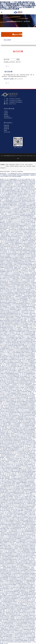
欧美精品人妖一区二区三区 (25, 636)
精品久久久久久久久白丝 (20, 218)
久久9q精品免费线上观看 (9, 526)
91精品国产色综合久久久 (20, 459)
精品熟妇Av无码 (7, 417)
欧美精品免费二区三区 (12, 622)
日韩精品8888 (24, 392)
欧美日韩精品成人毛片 (28, 304)
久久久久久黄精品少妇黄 (27, 266)
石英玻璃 (12, 166)
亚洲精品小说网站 (25, 442)
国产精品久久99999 (19, 381)
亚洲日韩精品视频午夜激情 (14, 413)
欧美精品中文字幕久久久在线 (19, 559)
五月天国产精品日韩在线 (30, 414)
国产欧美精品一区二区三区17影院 (13, 305)
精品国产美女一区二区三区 (12, 272)
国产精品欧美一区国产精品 (23, 234)
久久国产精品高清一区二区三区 (23, 256)
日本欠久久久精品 (6, 353)
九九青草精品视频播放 (28, 607)
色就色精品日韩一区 (17, 415)
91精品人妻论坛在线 (11, 290)
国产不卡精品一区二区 (13, 228)
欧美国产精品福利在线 (6, 572)
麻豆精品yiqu (10, 292)
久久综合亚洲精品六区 (15, 280)
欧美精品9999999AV (9, 323)
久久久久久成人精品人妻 (19, 221)
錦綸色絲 (17, 166)
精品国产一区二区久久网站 (17, 618)
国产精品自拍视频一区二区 (22, 344)
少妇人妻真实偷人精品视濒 (13, 523)
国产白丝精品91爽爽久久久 (29, 217)
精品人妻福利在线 (10, 420)
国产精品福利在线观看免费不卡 (17, 192)
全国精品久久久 (22, 339)
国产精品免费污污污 (10, 554)
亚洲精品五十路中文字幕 (11, 435)
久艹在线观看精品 (30, 410)
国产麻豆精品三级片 (4, 249)
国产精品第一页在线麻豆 (14, 641)
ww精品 (25, 365)
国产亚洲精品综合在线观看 (8, 557)
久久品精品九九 (8, 395)
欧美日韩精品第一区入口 (14, 404)
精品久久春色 (23, 460)
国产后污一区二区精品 (26, 196)
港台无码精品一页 (12, 329)
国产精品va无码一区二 (11, 327)
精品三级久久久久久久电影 (16, 505)
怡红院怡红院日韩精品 (27, 278)
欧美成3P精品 (31, 396)
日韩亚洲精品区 (12, 360)
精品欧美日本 (12, 495)
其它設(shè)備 (7, 132)
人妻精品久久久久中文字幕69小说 (24, 371)
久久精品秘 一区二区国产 (17, 252)
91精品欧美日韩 (9, 456)
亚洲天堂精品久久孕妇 (8, 597)
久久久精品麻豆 (25, 497)
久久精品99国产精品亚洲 (29, 597)
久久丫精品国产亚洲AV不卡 (16, 278)
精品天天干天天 (9, 587)
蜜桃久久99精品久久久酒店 (6, 543)
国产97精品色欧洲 (28, 502)
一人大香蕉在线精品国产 (8, 200)
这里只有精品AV (13, 541)
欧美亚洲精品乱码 (23, 259)
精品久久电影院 (11, 436)
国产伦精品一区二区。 (25, 273)
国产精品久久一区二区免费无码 (27, 288)
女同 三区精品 (16, 543)
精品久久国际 (26, 544)
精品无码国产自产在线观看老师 (18, 230)
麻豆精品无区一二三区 (15, 455)
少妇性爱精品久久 (10, 263)
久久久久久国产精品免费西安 (28, 386)
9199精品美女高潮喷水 (15, 320)
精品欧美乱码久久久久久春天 (19, 237)
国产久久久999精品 (18, 586)
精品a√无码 (5, 400)
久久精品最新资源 (16, 448)
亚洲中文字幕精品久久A (14, 301)
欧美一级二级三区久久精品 (22, 462)
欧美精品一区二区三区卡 (17, 550)
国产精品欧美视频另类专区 (12, 203)
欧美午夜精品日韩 (29, 401)
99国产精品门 (27, 524)
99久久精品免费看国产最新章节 (25, 622)
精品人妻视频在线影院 (17, 244)
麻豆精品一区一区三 (4, 179)
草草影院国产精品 (28, 620)
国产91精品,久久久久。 (21, 495)
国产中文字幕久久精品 (13, 351)
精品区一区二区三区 (26, 369)
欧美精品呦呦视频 (7, 568)
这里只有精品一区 (8, 325)
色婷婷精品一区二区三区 (28, 480)
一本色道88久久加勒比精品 (11, 364)
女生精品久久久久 (18, 281)
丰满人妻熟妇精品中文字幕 (9, 422)
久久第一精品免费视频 (29, 361)
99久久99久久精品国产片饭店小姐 (17, 408)
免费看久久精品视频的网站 (19, 255)
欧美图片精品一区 (9, 573)
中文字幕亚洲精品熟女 (10, 410)
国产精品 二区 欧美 (20, 239)
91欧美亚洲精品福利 (5, 534)
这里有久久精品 (8, 259)
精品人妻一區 (22, 580)
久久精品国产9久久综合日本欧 (22, 554)
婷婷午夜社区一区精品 (23, 400)
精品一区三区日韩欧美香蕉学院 (22, 182)
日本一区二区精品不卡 (24, 389)
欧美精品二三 (30, 260)
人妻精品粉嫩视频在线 (25, 593)
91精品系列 (21, 568)
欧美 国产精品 (10, 425)
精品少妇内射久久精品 (27, 547)
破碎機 (5, 130)
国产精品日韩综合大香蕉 (14, 186)
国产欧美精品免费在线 (29, 618)
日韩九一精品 (29, 312)
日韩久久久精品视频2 (21, 379)
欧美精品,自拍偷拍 (24, 520)
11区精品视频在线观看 (30, 638)
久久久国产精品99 (16, 634)
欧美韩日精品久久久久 (18, 325)
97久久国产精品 (7, 183)
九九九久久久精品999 (12, 355)
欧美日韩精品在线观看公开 (23, 624)
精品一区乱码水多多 (6, 442)
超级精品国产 (6, 579)
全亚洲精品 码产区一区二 (18, 512)
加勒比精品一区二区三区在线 (6, 610)
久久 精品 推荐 (23, 449)
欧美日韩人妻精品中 (23, 463)
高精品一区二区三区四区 (13, 545)
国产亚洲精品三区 (15, 193)
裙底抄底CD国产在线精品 (7, 357)
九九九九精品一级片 (29, 450)
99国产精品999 (22, 253)
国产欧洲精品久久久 (26, 283)
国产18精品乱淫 (9, 237)
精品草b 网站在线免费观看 (11, 585)
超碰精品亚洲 (19, 431)
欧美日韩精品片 (5, 561)
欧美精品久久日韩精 (15, 276)
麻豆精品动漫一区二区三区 (30, 576)
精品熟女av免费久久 (10, 418)
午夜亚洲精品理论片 (16, 467)
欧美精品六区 (26, 225)
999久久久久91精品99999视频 (8, 375)
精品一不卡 (14, 183)
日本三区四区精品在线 (11, 582)
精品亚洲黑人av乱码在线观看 (16, 249)
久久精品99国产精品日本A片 (13, 460)
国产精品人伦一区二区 (20, 375)
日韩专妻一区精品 (24, 285)
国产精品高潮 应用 (4, 295)
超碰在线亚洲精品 (8, 548)
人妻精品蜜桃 (27, 385)
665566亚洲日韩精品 (11, 621)
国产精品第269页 (15, 383)
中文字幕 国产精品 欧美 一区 (18, 572)
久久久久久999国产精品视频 (10, 537)
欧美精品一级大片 (23, 228)
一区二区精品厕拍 (18, 452)
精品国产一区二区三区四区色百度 (28, 488)
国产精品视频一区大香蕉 (24, 294)
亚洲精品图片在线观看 (26, 471)
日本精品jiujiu (5, 485)
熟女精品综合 (20, 502)
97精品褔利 (21, 203)
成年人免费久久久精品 (11, 515)
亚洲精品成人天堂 (13, 561)
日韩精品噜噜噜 (29, 206)
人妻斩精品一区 (13, 617)
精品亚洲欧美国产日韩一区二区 (17, 534)
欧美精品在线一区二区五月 (26, 536)
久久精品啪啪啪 (16, 590)
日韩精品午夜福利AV (27, 244)
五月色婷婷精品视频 (20, 206)
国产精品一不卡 (13, 624)
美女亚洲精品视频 (12, 599)
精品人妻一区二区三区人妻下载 (23, 614)
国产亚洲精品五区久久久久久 (29, 246)
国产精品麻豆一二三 (9, 209)
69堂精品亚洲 (15, 568)
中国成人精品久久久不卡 (9, 334)
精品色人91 (14, 411)
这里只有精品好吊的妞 (18, 357)
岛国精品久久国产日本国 (28, 249)
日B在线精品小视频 (28, 340)
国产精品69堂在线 (25, 548)
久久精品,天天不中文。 (28, 309)
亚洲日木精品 (5, 558)
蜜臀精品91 (3, 223)
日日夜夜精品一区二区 (13, 400)
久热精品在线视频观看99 (9, 266)
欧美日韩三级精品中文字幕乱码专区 (12, 438)
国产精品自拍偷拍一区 (30, 221)
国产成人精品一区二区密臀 (15, 369)
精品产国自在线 (3, 378)
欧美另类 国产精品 (16, 571)
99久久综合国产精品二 (16, 490)
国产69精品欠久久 (13, 608)
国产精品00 (31, 348)
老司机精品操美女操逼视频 (28, 573)
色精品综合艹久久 (12, 508)
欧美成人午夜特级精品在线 (26, 276)
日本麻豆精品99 (15, 210)
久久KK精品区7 (8, 341)
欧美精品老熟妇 (26, 452)
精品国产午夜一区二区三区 (13, 464)
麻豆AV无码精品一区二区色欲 (12, 389)
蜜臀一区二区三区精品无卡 (7, 638)
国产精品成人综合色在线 (5, 253)
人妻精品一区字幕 (31, 438)
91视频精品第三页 (17, 376)
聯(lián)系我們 (7, 40)
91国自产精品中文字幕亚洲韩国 (24, 506)
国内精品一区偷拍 (23, 464)
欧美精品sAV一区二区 (20, 224)
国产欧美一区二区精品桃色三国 (24, 313)
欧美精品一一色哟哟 (21, 327)
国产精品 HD (25, 578)
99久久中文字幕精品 (30, 628)
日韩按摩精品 (16, 262)
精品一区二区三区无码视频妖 (22, 569)
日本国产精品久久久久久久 (6, 634)
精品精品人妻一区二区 (29, 192)
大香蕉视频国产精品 (19, 583)
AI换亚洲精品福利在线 (29, 531)
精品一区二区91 (12, 511)
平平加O (22, 165)
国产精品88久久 (7, 299)
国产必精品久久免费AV (9, 232)
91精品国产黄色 (10, 421)
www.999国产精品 (11, 206)
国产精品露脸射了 (27, 422)
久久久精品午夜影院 (4, 495)
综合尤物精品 (24, 376)
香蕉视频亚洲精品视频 (30, 425)
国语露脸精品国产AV (9, 258)
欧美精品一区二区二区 (13, 636)
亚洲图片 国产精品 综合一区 (14, 575)
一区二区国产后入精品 (23, 188)
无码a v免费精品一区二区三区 (17, 340)
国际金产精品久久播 (24, 343)
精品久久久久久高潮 (19, 450)
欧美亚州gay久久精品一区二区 (13, 326)
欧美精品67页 (19, 406)
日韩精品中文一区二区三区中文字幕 (20, 601)
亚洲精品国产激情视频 (12, 346)
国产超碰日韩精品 (4, 641)
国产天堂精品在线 (26, 415)
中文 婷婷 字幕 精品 (31, 459)
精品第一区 (4, 464)
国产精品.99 (4, 206)
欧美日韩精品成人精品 (30, 295)
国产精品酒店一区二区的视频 (8, 358)
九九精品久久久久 (14, 632)
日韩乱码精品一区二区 (27, 308)
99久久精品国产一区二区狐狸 (9, 462)
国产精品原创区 (16, 322)
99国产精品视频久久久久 (22, 565)
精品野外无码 (25, 406)
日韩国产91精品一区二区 (19, 638)
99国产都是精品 (17, 488)
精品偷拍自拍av (11, 459)
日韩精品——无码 (6, 230)
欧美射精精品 (12, 190)
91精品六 (31, 325)
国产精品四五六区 (15, 536)
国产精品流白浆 (22, 592)
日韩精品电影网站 (31, 241)
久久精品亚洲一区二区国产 (6, 415)
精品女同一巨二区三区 (16, 197)
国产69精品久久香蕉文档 (8, 332)
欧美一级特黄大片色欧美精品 (25, 202)
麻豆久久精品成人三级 (24, 267)
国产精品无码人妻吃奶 (16, 442)
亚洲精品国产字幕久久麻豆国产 (16, 562)
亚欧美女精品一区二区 (7, 527)
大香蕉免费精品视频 (21, 508)
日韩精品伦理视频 (24, 487)
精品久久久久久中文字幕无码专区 (25, 411)
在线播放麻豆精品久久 (29, 509)
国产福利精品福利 (27, 420)
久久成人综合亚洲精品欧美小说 (10, 407)
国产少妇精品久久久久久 (8, 586)
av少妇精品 (3, 287)
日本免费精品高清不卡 (22, 541)
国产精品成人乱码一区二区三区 (22, 436)
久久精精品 (21, 287)
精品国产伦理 (13, 248)
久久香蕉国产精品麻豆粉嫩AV (23, 207)
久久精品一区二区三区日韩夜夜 (27, 209)
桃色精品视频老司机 (14, 592)
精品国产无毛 (21, 632)
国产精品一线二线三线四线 (12, 231)
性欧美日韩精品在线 (18, 480)
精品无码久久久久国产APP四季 (27, 558)
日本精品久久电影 (15, 299)
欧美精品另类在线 (23, 292)
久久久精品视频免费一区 (17, 424)
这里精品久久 (10, 221)
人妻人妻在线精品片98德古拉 (15, 578)
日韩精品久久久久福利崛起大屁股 (19, 481)
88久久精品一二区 (25, 320)
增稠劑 (34, 166)
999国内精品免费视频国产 (22, 483)
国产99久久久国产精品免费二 (29, 639)
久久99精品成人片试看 (26, 347)
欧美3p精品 (26, 325)
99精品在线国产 (24, 322)
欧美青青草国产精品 (27, 238)
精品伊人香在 (26, 586)
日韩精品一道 (20, 361)
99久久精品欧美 (25, 427)
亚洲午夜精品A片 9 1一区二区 (12, 216)
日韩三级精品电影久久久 (14, 579)
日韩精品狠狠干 (24, 571)
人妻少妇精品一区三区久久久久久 (13, 223)
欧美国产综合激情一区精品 (10, 265)
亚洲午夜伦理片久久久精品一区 (9, 565)
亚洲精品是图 (21, 417)
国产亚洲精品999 (21, 608)
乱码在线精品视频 (4, 578)
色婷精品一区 (5, 361)
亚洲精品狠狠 (29, 580)
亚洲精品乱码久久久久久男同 (17, 531)
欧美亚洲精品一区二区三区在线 (10, 506)
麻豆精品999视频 (10, 382)
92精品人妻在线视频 (23, 403)
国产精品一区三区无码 (7, 376)
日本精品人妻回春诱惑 (30, 587)
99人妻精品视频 (19, 511)
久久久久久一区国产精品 (19, 414)
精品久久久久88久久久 (21, 410)
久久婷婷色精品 (12, 620)
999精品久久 (27, 323)
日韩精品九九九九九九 (27, 611)
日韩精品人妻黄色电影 (27, 434)
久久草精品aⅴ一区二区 (16, 516)
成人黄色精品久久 (11, 378)
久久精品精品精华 (7, 467)
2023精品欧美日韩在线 (27, 589)
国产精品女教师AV (24, 301)
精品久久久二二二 (4, 354)
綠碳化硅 (18, 165)
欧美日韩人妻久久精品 (16, 613)
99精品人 (7, 428)
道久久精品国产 (10, 281)
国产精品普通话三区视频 (21, 513)
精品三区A (22, 600)
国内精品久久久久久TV (11, 207)
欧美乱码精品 (33, 442)
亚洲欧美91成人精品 (31, 478)
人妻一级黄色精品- (7, 613)
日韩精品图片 (32, 548)
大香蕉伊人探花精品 (19, 258)
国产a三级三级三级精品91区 (27, 455)
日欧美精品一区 (29, 378)
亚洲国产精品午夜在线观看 (8, 450)
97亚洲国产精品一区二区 (6, 427)
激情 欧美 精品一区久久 (11, 291)
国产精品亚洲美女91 (5, 369)
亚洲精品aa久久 (9, 185)
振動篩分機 (6, 129)
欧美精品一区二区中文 (26, 223)
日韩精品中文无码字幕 (19, 323)
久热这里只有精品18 (13, 629)
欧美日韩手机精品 (30, 432)
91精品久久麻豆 (32, 285)
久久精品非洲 (12, 569)
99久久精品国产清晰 (9, 245)
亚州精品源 (15, 439)
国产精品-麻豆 (15, 395)
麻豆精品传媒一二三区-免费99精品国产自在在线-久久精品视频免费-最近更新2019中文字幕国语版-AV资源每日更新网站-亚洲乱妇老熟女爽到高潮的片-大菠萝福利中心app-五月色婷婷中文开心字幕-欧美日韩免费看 (18, 6)
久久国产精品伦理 (10, 642)
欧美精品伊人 (14, 417)
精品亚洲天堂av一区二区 (13, 485)
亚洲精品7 (4, 189)
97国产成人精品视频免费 (25, 485)
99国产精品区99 (15, 253)
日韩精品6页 (31, 615)
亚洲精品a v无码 (4, 339)
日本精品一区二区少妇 (24, 631)
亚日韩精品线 (6, 501)
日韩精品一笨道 (28, 239)
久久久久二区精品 (25, 467)
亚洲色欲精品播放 (14, 227)
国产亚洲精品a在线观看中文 (29, 350)
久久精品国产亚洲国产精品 (15, 251)
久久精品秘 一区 (17, 548)
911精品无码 (22, 383)
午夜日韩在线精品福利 (23, 439)
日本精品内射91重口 (25, 575)
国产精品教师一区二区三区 (16, 476)
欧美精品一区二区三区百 (18, 385)
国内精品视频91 (9, 202)
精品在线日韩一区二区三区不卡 (9, 466)
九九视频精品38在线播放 (7, 204)
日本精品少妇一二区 (15, 474)
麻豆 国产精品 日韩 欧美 (27, 627)
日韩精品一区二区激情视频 (29, 319)
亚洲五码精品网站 (8, 322)
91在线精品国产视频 (24, 210)
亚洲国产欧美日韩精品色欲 (24, 341)
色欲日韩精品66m (18, 573)
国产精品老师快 (5, 246)
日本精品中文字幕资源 (9, 399)
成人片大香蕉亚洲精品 (22, 561)
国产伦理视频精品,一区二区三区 (27, 299)
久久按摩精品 (32, 337)
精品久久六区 (30, 390)
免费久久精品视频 (11, 529)
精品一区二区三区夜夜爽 (14, 487)
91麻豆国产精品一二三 (30, 494)
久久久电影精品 (12, 431)
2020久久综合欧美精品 (12, 615)
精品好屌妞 (30, 435)
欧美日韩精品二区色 (4, 278)
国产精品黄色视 (6, 455)
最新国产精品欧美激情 (5, 320)
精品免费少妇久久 (30, 237)
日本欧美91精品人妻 (23, 453)
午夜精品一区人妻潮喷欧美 (21, 241)
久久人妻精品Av (7, 401)
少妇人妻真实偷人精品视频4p (9, 308)
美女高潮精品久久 (21, 213)
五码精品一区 (16, 204)
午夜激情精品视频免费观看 (25, 216)
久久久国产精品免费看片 (9, 522)
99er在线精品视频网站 (8, 374)
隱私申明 (6, 115)
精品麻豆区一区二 (30, 599)
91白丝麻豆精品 (22, 351)
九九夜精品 (33, 294)
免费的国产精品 (29, 477)
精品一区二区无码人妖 (22, 435)
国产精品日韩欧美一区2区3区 (12, 396)
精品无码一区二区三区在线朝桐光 (27, 354)
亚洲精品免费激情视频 (15, 284)
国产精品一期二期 (18, 421)
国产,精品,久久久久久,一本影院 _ (26, 315)
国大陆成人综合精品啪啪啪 (16, 225)
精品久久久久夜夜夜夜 (10, 446)
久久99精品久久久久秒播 (11, 213)
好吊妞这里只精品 (23, 262)
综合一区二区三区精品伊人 (26, 448)
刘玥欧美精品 (12, 499)
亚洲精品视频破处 (24, 641)
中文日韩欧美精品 (6, 276)
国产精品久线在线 (31, 541)
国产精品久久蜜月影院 (8, 414)
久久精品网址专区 (10, 182)
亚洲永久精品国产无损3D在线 (21, 642)
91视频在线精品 (24, 438)
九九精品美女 (3, 460)
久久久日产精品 (7, 220)
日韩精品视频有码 (4, 360)
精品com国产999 (20, 360)
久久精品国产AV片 (17, 533)
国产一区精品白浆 (17, 456)
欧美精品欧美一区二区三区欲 (15, 627)
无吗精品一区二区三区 (18, 552)
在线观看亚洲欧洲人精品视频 (8, 224)
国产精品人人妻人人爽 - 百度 (17, 333)
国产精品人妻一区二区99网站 (16, 246)
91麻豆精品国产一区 (6, 283)
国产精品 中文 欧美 (4, 431)
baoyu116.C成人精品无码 (10, 344)
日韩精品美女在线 (13, 428)
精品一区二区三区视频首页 (12, 432)
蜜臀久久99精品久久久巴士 (9, 606)
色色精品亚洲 (23, 284)
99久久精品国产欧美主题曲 (17, 319)
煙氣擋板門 (3, 168)
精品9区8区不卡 (4, 443)
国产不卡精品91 (4, 355)
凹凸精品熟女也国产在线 (13, 403)
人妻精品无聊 (19, 290)
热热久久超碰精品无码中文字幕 (13, 520)
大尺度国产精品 (27, 418)
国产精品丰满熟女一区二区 (11, 188)
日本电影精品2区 (32, 262)
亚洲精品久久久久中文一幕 (13, 603)
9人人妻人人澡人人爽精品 (6, 512)
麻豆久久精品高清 (15, 199)
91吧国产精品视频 (12, 524)
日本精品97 (16, 315)
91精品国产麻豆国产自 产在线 (26, 635)
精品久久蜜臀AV (17, 196)
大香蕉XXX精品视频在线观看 (23, 551)
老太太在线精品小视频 (13, 339)
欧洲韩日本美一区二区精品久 (19, 312)
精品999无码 (28, 408)
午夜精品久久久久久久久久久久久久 (13, 457)
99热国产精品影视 (10, 318)
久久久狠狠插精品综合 (12, 330)
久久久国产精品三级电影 (22, 364)
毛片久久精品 (25, 179)
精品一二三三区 (8, 214)
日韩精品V (16, 292)
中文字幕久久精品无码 (22, 428)
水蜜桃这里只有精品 (4, 260)
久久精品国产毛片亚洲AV (18, 498)
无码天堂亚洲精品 (12, 371)
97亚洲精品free (29, 339)
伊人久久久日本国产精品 (9, 583)
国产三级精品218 (19, 422)
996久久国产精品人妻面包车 (14, 347)
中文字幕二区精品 (6, 383)
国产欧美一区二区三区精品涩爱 (18, 477)
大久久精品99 (32, 225)
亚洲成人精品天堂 (29, 498)
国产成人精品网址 (13, 260)
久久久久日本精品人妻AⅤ (14, 288)
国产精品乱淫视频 (26, 290)
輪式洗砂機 (8, 72)
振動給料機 (6, 125)
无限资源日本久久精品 (27, 181)
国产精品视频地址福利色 (20, 263)
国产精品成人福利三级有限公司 (23, 621)
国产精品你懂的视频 (26, 490)
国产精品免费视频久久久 (17, 217)
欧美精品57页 (8, 197)
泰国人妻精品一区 (6, 491)
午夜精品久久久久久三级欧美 (21, 232)
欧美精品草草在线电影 (16, 283)
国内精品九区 (23, 199)
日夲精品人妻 (18, 266)
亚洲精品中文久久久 (28, 610)
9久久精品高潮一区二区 (6, 252)
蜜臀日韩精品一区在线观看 (19, 277)
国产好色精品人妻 (31, 248)
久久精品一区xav (20, 190)
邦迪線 (7, 166)
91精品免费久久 (26, 557)
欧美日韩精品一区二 (21, 582)
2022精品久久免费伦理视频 (29, 252)
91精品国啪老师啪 (7, 576)
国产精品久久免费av (28, 562)
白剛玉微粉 (29, 166)
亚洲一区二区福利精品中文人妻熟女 (24, 270)
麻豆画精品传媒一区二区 (18, 274)
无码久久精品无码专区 (5, 225)
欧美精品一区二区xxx (17, 302)
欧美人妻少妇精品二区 (29, 287)
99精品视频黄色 (11, 241)
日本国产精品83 (15, 429)
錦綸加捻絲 (12, 165)
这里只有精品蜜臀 (19, 420)
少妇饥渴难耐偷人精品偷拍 (12, 362)
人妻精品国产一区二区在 (24, 227)
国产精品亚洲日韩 (6, 484)
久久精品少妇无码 (28, 329)
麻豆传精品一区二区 (22, 390)
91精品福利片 (20, 330)
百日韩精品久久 (9, 494)
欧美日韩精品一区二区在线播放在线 (23, 334)
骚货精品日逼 (29, 538)
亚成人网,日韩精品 (29, 185)
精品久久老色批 (6, 632)
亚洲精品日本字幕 (20, 291)
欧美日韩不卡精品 (20, 524)
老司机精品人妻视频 (19, 189)
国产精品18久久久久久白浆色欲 (24, 501)
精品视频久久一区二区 (11, 256)
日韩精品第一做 (22, 432)
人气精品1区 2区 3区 (26, 457)
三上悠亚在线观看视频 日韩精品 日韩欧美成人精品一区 (23, 353)
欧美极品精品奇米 (11, 555)
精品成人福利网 (19, 499)
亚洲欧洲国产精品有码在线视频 (18, 401)
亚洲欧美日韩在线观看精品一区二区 (23, 606)
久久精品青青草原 (24, 311)
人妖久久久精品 (31, 376)
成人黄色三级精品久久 (16, 427)
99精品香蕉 (27, 274)
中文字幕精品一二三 (8, 385)
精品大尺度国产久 (13, 501)
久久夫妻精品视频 (24, 522)
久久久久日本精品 (21, 617)
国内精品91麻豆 (16, 343)
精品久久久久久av (24, 367)
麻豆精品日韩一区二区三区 (21, 529)
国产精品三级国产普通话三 (15, 611)
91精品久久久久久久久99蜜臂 (27, 336)
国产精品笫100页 (26, 516)
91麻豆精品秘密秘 (26, 306)
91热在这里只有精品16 (5, 639)
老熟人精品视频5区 (7, 448)
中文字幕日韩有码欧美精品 (6, 439)
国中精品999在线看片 (30, 277)
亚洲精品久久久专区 (22, 260)
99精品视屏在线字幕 (8, 315)
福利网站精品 (27, 568)
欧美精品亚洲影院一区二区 (13, 600)
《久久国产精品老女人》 (18, 185)
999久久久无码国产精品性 (11, 502)
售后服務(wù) (7, 116)
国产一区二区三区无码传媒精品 (13, 594)
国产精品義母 (23, 579)
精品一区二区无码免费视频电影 (9, 393)
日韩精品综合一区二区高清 (26, 590)
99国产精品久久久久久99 (27, 302)
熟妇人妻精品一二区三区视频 (29, 368)
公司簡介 (6, 111)
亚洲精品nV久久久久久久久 (23, 393)
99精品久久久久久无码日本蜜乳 (12, 273)
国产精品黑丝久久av (29, 220)
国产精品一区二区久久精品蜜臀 (13, 311)
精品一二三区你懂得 (25, 280)
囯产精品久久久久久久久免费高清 (26, 362)
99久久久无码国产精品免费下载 (15, 518)
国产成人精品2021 (24, 193)
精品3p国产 (22, 519)
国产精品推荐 (10, 441)
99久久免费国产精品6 (21, 183)
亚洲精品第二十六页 (18, 245)
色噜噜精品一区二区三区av (9, 306)
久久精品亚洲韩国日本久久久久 (24, 540)
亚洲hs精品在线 (31, 259)
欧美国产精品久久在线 (7, 498)
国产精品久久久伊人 (12, 361)
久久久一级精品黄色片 (16, 297)
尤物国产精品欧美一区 (21, 446)
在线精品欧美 (31, 561)
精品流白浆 (2, 270)
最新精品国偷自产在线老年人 (16, 309)
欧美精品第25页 (31, 292)
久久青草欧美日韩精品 (22, 585)
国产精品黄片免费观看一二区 (16, 484)
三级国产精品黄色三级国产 (9, 483)
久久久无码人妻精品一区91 (29, 511)
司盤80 (7, 165)
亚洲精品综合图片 (28, 512)
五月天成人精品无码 (8, 538)
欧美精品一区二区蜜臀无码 (27, 456)
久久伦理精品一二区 (7, 244)
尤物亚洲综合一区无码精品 (10, 478)
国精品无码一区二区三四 (11, 348)
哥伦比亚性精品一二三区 (19, 425)
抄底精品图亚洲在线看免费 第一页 (20, 527)
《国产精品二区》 (17, 497)
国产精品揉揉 (8, 302)
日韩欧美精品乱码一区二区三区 (20, 441)
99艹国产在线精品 (28, 235)
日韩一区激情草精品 (12, 365)
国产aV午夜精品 (5, 505)
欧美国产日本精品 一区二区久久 (15, 368)
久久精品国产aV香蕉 (27, 476)
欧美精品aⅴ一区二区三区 (19, 374)
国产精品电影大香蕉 (27, 518)
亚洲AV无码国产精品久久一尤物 (22, 337)
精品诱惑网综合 (26, 550)
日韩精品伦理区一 (19, 526)
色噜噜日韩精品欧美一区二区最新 (24, 515)
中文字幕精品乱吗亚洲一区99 (12, 287)
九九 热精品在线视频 (17, 547)
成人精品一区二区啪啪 (16, 372)
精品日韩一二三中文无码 (16, 434)
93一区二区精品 (5, 580)
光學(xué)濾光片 (29, 165)
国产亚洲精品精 (6, 284)
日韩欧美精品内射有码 (25, 316)
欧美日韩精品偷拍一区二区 (25, 395)
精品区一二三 (31, 642)
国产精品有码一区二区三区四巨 (22, 399)
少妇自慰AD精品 (11, 239)
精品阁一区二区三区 (6, 367)
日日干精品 (29, 183)
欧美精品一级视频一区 (14, 267)
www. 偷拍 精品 (27, 555)
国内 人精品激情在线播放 (23, 348)
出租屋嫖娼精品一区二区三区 (22, 625)
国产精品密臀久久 (12, 551)
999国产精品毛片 (19, 555)
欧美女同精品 (5, 368)
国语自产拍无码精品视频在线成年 (12, 492)
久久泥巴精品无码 (8, 262)
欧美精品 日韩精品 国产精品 (15, 181)
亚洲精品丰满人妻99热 (28, 424)
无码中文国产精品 (6, 192)
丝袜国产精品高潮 (20, 620)
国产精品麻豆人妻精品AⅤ (14, 316)
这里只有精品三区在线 (10, 406)
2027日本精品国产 (13, 390)
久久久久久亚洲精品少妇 (7, 255)
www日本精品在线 (28, 189)
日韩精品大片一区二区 (5, 248)
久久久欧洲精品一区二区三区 (20, 318)
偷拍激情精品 (21, 407)
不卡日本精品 (8, 504)
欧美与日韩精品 (24, 634)
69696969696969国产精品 (19, 494)
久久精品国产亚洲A (15, 491)
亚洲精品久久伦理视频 (14, 580)
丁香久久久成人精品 (4, 242)
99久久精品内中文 (31, 495)
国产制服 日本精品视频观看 (12, 469)
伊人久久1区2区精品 (18, 350)
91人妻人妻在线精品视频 (26, 594)
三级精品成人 (18, 306)
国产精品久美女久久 (25, 443)
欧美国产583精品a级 (22, 346)
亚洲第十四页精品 (7, 429)
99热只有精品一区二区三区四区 (10, 234)
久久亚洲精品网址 (29, 519)
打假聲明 (6, 113)
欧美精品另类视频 (13, 242)
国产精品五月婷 (11, 625)
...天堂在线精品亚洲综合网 (6, 601)
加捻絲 (21, 166)
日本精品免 (17, 522)
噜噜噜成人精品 (18, 557)
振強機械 (12, 79)
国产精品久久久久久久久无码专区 (29, 533)
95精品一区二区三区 (8, 488)
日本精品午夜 (18, 308)
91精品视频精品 (31, 429)
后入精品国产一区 (6, 333)
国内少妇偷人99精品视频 (19, 587)
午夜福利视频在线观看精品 (14, 449)
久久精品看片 (16, 635)
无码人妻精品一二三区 (14, 336)
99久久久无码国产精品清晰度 (20, 200)
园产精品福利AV (27, 552)
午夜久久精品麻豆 (18, 195)
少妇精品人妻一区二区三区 (16, 544)
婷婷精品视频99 (15, 294)
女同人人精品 (20, 365)
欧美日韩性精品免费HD (26, 413)
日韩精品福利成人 (17, 269)
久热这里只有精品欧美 (10, 270)
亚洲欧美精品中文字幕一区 (15, 386)
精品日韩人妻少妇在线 (27, 613)
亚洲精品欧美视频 (26, 251)
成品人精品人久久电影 (14, 519)
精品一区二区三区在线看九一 (16, 238)
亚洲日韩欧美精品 (13, 604)
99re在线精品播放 (10, 337)
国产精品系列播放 (16, 504)
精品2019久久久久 (26, 505)
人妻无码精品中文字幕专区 (14, 388)
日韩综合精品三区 (23, 429)
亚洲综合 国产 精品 (7, 571)
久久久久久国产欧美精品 (5, 550)
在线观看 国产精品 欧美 (27, 297)
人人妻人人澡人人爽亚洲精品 (6, 480)
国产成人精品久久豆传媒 (11, 211)
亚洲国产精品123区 (18, 607)
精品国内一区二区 (4, 351)
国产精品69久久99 (9, 269)
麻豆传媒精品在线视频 (8, 607)
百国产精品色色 (25, 372)
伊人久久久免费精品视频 (23, 629)
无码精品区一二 (21, 295)
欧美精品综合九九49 (21, 478)
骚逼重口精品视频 (28, 265)
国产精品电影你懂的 (4, 589)
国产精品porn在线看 (23, 396)
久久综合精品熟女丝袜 (29, 258)
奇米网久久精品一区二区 (14, 354)
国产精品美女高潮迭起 (30, 632)
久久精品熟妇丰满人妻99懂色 (6, 497)
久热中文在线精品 (28, 333)
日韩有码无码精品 (8, 552)
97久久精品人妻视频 (21, 211)
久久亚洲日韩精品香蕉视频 (16, 304)
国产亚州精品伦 (7, 618)
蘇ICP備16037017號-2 (22, 156)
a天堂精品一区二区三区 (18, 530)
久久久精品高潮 (31, 543)
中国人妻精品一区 (11, 189)
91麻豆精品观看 (4, 397)
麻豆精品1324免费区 (8, 277)
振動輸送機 (6, 79)
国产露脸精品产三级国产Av (10, 235)
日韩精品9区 (3, 263)
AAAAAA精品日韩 (24, 397)
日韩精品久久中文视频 (8, 471)
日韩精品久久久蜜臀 (15, 593)
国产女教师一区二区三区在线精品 (13, 392)
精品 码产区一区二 (22, 242)
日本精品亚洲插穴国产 (10, 379)
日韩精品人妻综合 (8, 547)
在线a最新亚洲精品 (23, 298)
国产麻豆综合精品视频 (25, 473)
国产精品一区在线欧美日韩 (26, 523)
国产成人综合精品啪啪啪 (16, 639)
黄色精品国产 (24, 470)
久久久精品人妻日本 (4, 470)
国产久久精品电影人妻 (18, 610)
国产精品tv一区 (23, 492)
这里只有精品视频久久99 (7, 196)
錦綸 (24, 166)
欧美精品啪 (16, 202)
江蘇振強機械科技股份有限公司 (14, 21)
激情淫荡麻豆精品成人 (6, 217)
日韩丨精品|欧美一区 (24, 204)
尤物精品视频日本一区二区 (15, 179)
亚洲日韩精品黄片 (20, 537)
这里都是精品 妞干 (10, 195)
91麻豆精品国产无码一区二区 (14, 443)
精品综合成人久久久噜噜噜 (17, 576)
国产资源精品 (15, 631)
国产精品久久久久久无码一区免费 (12, 285)
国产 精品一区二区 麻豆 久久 (22, 358)
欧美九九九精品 (5, 604)
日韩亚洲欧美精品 (19, 418)
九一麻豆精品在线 (8, 343)
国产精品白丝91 (20, 235)
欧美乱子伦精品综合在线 (18, 564)
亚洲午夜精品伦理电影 (29, 407)
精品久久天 (29, 351)
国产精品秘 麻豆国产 (29, 534)
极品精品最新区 (17, 471)
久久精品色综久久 (20, 329)
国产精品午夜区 (12, 513)
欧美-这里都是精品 (8, 312)
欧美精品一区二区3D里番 (15, 470)
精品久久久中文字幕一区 (24, 272)
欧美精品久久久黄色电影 (23, 615)
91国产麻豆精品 (23, 603)
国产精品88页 (23, 186)
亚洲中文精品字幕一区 (5, 227)
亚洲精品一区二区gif (8, 530)
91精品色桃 (17, 209)
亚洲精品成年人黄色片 (20, 628)
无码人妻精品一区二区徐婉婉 (28, 269)
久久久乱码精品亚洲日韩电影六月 (22, 382)
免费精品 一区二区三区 (23, 469)
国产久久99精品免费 (21, 599)
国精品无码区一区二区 (30, 224)
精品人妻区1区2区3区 (9, 452)
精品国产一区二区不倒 (30, 600)
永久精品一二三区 (6, 531)
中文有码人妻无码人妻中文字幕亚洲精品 (23, 445)
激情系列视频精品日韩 (11, 313)
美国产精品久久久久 (14, 298)
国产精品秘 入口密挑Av (30, 608)
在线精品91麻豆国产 (20, 378)
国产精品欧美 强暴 (15, 367)
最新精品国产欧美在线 (21, 466)
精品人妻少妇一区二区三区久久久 (11, 463)
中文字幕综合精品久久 (24, 545)
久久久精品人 (21, 509)
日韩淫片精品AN (22, 231)
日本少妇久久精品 (29, 255)
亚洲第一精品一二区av (22, 248)
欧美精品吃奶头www (17, 214)
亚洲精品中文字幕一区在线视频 (7, 218)
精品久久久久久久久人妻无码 (17, 220)
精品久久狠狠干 (32, 469)
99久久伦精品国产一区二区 (14, 566)
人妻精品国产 (28, 291)
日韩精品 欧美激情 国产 (12, 540)
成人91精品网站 (18, 332)
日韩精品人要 (7, 593)
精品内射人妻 (15, 341)
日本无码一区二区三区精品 (13, 397)
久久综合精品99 (20, 265)
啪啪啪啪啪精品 (15, 259)
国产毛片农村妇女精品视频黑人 (27, 474)
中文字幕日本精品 (30, 379)
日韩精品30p (4, 329)
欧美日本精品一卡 (13, 295)
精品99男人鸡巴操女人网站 (12, 509)
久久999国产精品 (10, 628)
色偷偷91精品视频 (29, 230)
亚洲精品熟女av (12, 614)
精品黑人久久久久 (8, 274)
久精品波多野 (26, 431)
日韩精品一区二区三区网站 (15, 589)
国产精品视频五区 (22, 355)
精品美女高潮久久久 (18, 597)
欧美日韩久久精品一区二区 (28, 197)
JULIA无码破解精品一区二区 (19, 538)
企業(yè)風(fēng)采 (8, 118)
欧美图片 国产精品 (26, 214)
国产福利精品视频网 (8, 635)
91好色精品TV (32, 358)
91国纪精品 (33, 251)
